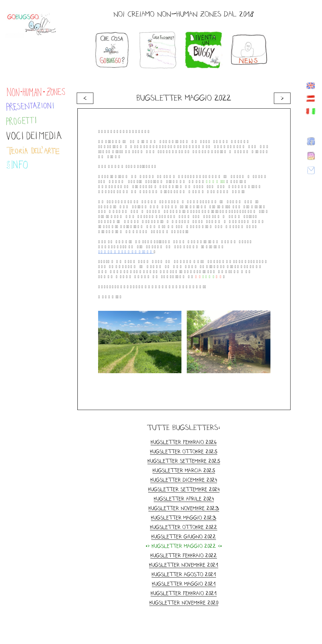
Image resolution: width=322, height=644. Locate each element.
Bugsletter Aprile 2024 (184, 499)
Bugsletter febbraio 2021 (184, 593)
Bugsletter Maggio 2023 (184, 518)
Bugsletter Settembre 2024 (184, 489)
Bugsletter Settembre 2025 (184, 461)
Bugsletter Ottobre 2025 (184, 451)
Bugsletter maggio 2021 (184, 584)
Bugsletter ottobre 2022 (184, 527)
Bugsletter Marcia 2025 (184, 470)
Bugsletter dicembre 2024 (184, 480)
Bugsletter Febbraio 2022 (184, 555)
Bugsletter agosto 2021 (184, 574)
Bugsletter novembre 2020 (184, 603)
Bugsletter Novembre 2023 (184, 508)
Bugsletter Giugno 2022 (184, 536)
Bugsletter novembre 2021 (184, 565)
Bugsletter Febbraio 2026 (184, 442)
